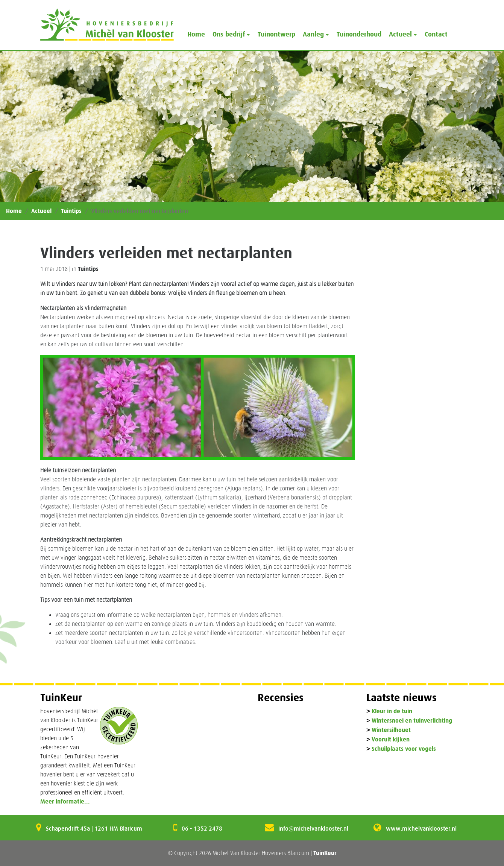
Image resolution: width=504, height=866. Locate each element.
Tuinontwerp (276, 34)
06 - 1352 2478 (202, 828)
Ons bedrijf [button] (229, 34)
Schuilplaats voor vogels (404, 749)
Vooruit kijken (391, 740)
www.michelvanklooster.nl (421, 828)
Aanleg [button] (313, 34)
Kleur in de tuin (392, 712)
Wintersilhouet (391, 730)
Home (196, 34)
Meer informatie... (65, 801)
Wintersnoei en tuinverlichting (412, 721)
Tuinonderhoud (359, 34)
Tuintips (71, 211)
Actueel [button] (400, 34)
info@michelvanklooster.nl (313, 828)
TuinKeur (325, 853)
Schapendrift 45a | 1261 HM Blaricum (94, 828)
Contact (436, 34)
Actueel (41, 211)
